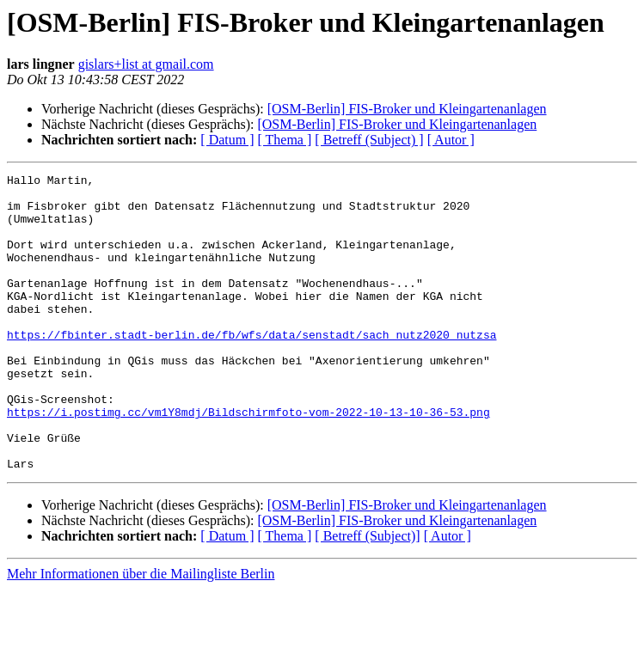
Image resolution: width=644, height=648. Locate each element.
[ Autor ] (451, 140)
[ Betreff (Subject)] (367, 595)
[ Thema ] (285, 140)
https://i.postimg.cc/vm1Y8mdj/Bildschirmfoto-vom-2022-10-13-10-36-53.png (248, 461)
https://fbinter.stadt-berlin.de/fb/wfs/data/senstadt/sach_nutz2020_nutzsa (251, 368)
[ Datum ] (227, 140)
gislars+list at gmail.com (146, 64)
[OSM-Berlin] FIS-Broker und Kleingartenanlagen (407, 109)
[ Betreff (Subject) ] (369, 140)
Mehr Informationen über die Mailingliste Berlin (141, 633)
